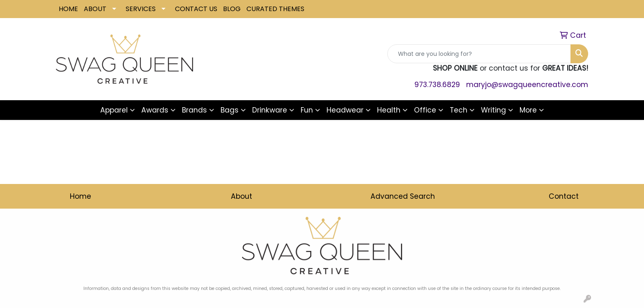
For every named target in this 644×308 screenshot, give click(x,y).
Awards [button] (155, 110)
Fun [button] (307, 110)
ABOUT (95, 9)
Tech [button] (459, 110)
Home (80, 196)
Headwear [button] (345, 110)
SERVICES (141, 9)
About (241, 196)
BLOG (232, 9)
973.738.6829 (437, 85)
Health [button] (389, 110)
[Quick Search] (479, 54)
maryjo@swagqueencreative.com (527, 85)
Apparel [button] (114, 110)
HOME (68, 9)
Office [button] (425, 110)
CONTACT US (196, 9)
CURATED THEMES (275, 9)
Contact (564, 196)
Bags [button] (230, 110)
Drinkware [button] (270, 110)
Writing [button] (493, 110)
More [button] (528, 110)
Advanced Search (403, 196)
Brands (194, 110)
